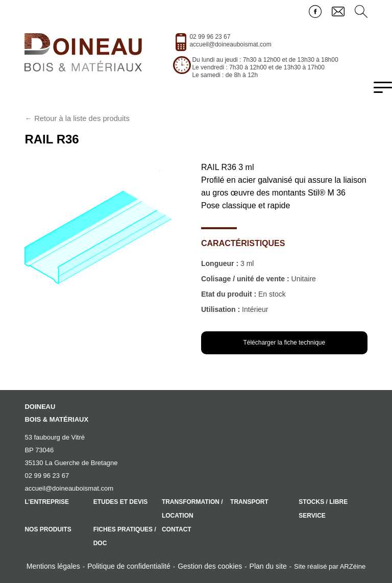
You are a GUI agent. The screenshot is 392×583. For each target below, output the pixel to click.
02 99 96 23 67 (210, 37)
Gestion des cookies (210, 566)
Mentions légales (53, 566)
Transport (249, 502)
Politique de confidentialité (129, 566)
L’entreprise (47, 502)
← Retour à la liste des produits (77, 118)
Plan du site (268, 566)
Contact (177, 529)
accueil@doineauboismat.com (230, 44)
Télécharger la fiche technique (284, 343)
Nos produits (48, 529)
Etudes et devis (121, 502)
